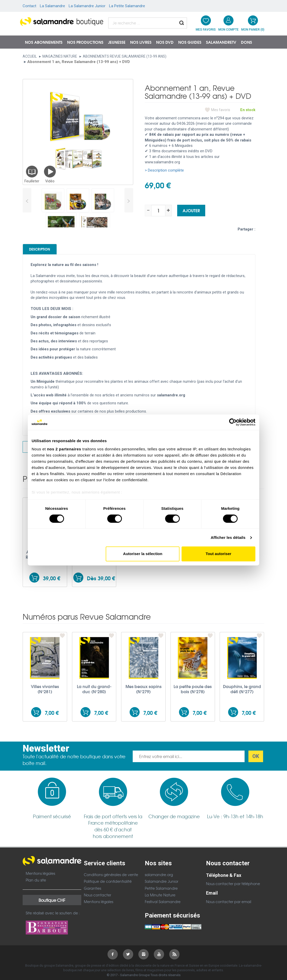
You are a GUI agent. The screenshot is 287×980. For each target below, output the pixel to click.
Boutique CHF (52, 904)
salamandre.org (159, 878)
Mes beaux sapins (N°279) (143, 693)
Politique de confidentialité (108, 885)
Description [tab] (49, 251)
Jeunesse (117, 42)
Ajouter (191, 210)
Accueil (30, 56)
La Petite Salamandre (127, 6)
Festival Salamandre (163, 905)
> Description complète (164, 170)
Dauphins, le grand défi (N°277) (242, 693)
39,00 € (52, 582)
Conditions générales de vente (111, 878)
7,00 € (52, 716)
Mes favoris (221, 110)
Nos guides (190, 42)
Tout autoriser (219, 554)
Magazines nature (60, 56)
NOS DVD (165, 42)
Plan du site (36, 884)
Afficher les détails (228, 537)
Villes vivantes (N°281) (45, 693)
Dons (246, 42)
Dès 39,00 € (101, 582)
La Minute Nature (160, 898)
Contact (29, 6)
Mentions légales (40, 877)
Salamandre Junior (162, 885)
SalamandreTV (221, 42)
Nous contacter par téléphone (233, 887)
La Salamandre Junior (87, 6)
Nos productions (85, 42)
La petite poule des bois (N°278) (193, 693)
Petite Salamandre (161, 892)
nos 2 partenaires (64, 449)
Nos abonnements (44, 42)
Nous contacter (97, 898)
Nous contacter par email (229, 905)
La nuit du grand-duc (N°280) (94, 693)
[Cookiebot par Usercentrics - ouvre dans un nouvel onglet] (233, 422)
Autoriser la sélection (143, 554)
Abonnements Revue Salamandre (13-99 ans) (125, 56)
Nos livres (141, 42)
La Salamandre (52, 6)
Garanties (92, 892)
